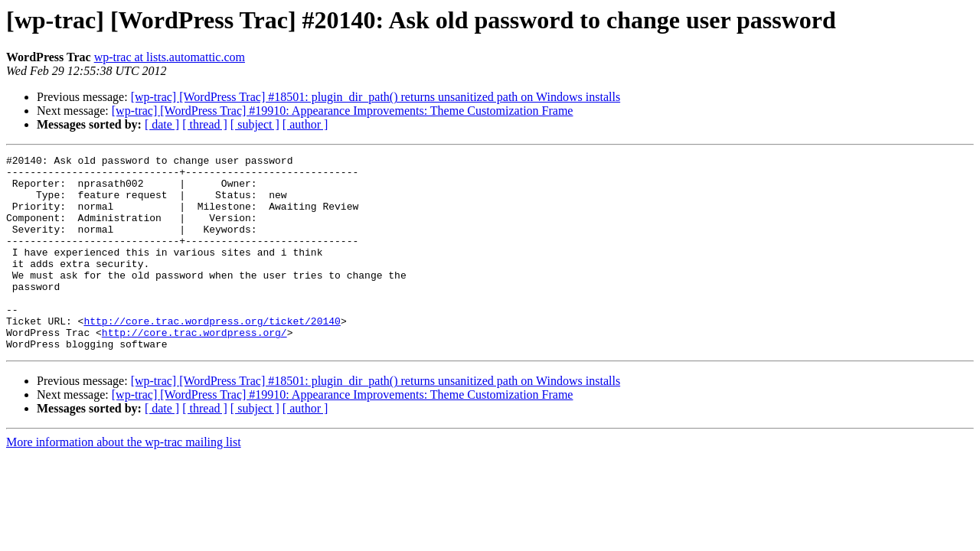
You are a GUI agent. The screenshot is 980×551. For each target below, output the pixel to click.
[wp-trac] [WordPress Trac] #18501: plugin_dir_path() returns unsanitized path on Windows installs (376, 97)
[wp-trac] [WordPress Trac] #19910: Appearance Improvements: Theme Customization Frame (343, 111)
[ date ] (162, 124)
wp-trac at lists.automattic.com (170, 57)
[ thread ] (205, 124)
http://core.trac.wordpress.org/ (194, 369)
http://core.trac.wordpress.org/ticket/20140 (212, 355)
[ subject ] (255, 124)
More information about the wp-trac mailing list (124, 481)
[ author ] (305, 124)
